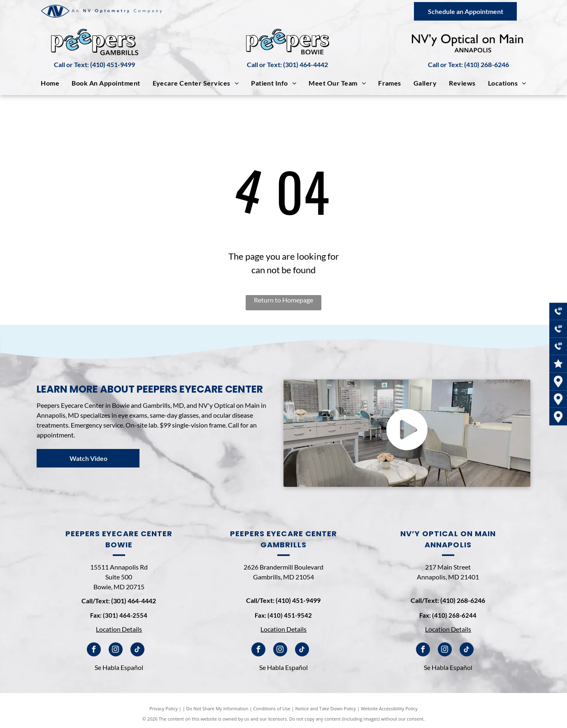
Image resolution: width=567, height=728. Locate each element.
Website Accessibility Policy (389, 708)
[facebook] (94, 650)
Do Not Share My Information (217, 708)
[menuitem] (50, 83)
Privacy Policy (164, 708)
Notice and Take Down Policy (326, 708)
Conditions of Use (272, 708)
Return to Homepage (283, 300)
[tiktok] (137, 650)
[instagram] (116, 650)
